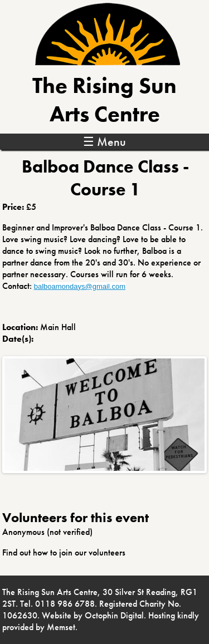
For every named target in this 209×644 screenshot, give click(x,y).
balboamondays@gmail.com (80, 286)
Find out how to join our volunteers (64, 552)
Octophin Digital (114, 615)
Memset (61, 627)
